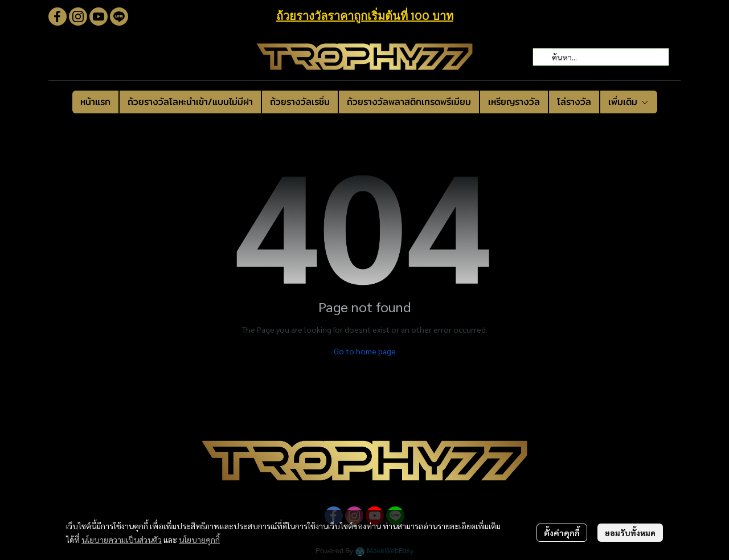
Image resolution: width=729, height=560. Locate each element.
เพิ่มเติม (629, 102)
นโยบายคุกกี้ (199, 539)
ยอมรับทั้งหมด (630, 533)
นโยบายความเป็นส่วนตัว (122, 539)
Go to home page (365, 351)
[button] (601, 57)
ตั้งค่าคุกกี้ (562, 533)
